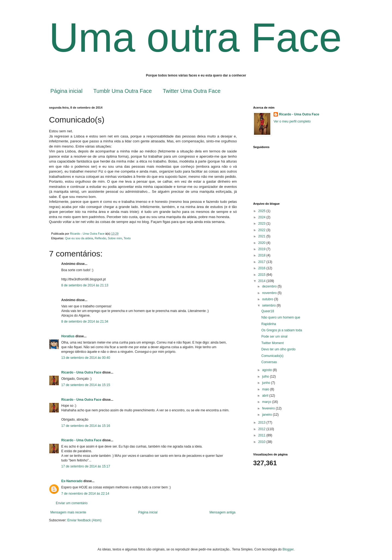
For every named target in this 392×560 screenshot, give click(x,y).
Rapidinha (269, 324)
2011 (262, 435)
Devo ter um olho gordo (278, 349)
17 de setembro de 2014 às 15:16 (86, 426)
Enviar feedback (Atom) (84, 520)
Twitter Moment (272, 343)
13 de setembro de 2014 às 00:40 (86, 358)
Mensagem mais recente (68, 512)
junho (267, 383)
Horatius (68, 336)
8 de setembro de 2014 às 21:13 (85, 285)
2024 (262, 217)
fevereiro (269, 408)
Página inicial (66, 91)
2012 (262, 429)
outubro (268, 299)
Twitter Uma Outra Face (192, 91)
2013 (262, 423)
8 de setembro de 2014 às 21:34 (85, 322)
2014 (262, 281)
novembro (270, 293)
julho (266, 377)
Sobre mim (115, 238)
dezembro (270, 286)
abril (266, 396)
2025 (262, 211)
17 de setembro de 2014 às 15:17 (86, 466)
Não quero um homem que (281, 317)
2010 (262, 442)
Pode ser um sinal (274, 336)
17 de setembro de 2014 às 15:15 (86, 385)
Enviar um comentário (72, 503)
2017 (262, 262)
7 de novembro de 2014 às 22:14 (85, 494)
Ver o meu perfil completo (292, 121)
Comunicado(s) (272, 356)
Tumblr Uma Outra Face (123, 91)
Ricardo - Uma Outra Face (81, 372)
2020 (262, 243)
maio (266, 389)
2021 (262, 236)
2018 (262, 255)
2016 (262, 268)
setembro (269, 305)
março (267, 402)
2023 (262, 224)
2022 (262, 230)
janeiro (267, 415)
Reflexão (101, 238)
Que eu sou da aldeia (79, 238)
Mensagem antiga (223, 512)
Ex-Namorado (72, 481)
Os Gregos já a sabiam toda (282, 330)
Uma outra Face (195, 38)
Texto (127, 238)
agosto (267, 370)
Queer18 (268, 311)
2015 (262, 275)
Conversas (269, 362)
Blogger (288, 549)
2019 (262, 249)
